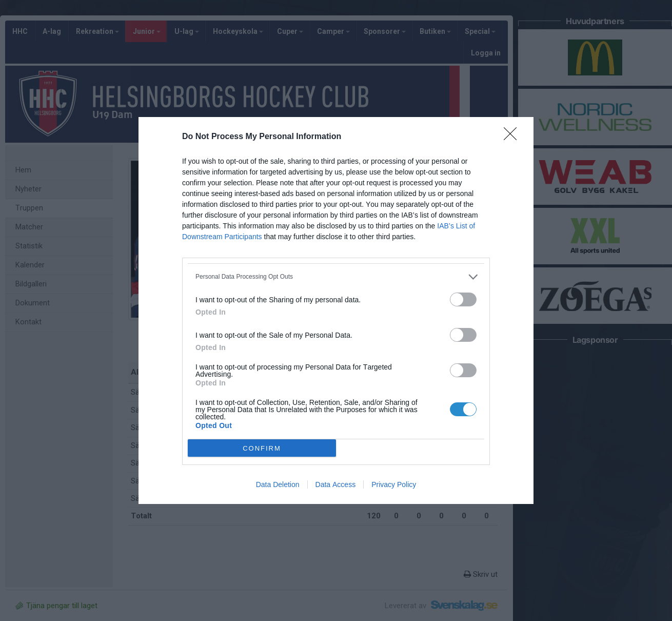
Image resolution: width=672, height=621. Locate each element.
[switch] (463, 299)
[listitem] (336, 277)
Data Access (336, 484)
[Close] (513, 137)
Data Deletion (278, 484)
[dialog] (336, 310)
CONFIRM (262, 448)
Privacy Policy (394, 484)
